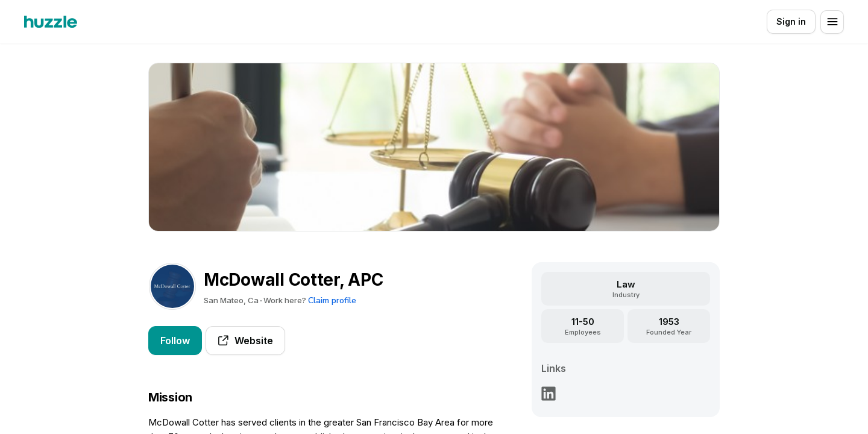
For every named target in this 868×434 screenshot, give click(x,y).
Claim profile (332, 300)
